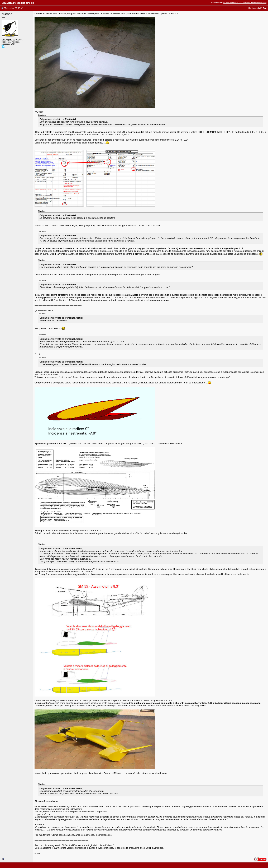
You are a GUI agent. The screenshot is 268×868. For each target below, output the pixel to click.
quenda (7, 14)
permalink (257, 8)
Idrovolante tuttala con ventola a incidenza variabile (245, 3)
